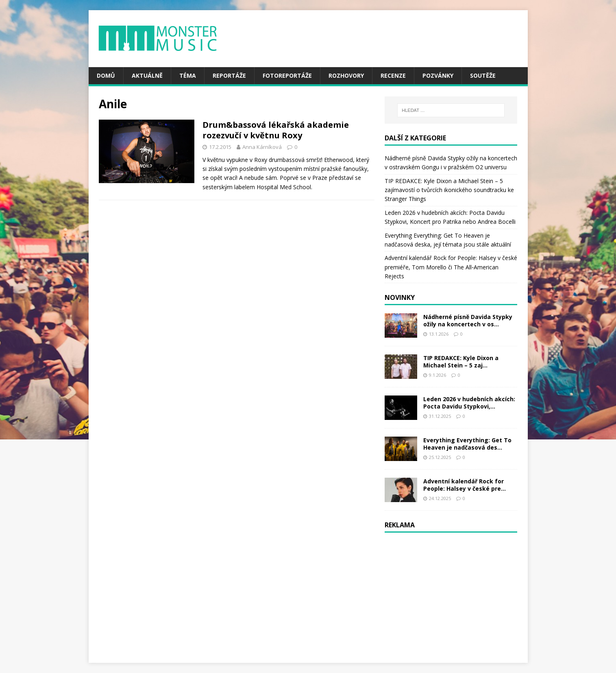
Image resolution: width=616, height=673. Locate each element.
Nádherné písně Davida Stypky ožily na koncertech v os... (468, 320)
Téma (188, 75)
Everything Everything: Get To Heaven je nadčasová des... (467, 444)
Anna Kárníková (262, 147)
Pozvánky (438, 75)
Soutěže (483, 75)
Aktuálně (147, 75)
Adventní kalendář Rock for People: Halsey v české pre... (465, 485)
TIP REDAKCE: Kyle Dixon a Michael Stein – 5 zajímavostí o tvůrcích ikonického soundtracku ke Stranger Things (449, 190)
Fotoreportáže (287, 75)
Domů (106, 75)
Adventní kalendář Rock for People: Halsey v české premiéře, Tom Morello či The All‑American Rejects (451, 267)
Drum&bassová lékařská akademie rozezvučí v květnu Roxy (276, 130)
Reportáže (229, 75)
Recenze (393, 75)
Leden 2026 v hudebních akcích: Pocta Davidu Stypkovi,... (469, 403)
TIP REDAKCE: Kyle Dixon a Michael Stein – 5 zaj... (461, 362)
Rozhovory (346, 75)
